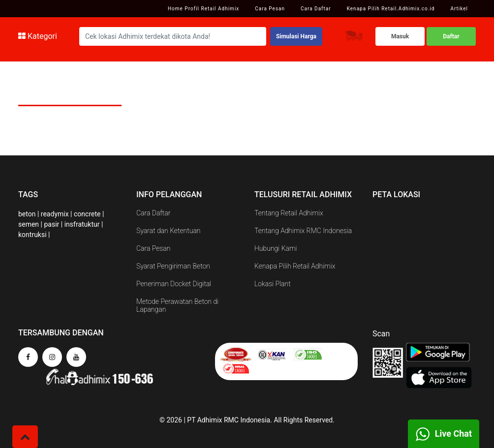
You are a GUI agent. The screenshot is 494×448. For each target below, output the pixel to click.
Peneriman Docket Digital (174, 284)
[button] (25, 437)
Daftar (451, 36)
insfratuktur (82, 224)
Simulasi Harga (296, 36)
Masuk (400, 36)
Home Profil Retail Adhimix (203, 9)
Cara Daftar (316, 9)
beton (27, 214)
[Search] (173, 36)
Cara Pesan (270, 9)
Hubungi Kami (276, 248)
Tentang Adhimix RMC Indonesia (303, 231)
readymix (55, 214)
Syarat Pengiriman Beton (173, 266)
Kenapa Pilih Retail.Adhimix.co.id (391, 9)
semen (29, 224)
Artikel (459, 9)
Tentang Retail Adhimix (289, 213)
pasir (51, 224)
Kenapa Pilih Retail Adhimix (295, 266)
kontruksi (32, 235)
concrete (87, 214)
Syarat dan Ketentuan (169, 231)
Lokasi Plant (273, 284)
